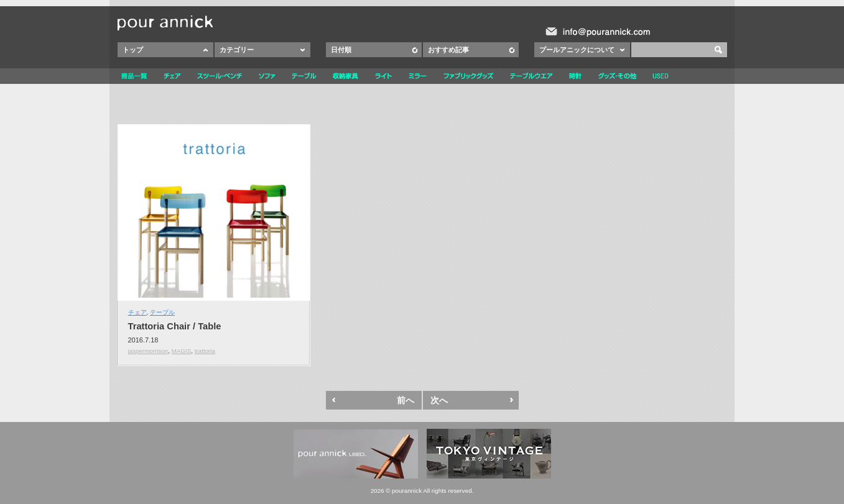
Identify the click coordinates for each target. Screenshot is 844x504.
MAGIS (182, 351)
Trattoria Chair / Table (175, 326)
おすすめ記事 (448, 50)
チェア (137, 312)
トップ (133, 50)
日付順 (341, 50)
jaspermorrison (148, 351)
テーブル (162, 312)
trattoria (205, 351)
